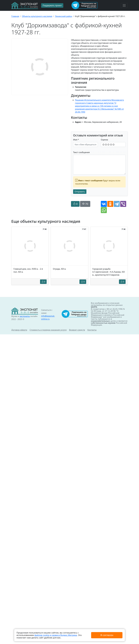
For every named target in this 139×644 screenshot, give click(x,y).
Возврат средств (77, 330)
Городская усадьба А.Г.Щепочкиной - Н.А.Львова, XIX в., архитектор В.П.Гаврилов (109, 272)
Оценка (104, 140)
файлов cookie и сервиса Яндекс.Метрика (56, 635)
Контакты (92, 330)
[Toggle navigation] (124, 5)
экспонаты (25, 316)
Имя (76, 140)
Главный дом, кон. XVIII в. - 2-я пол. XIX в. (28, 270)
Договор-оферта (19, 330)
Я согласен (107, 635)
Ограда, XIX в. (59, 269)
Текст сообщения (81, 152)
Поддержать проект (52, 5)
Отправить (80, 192)
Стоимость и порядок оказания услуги (48, 330)
